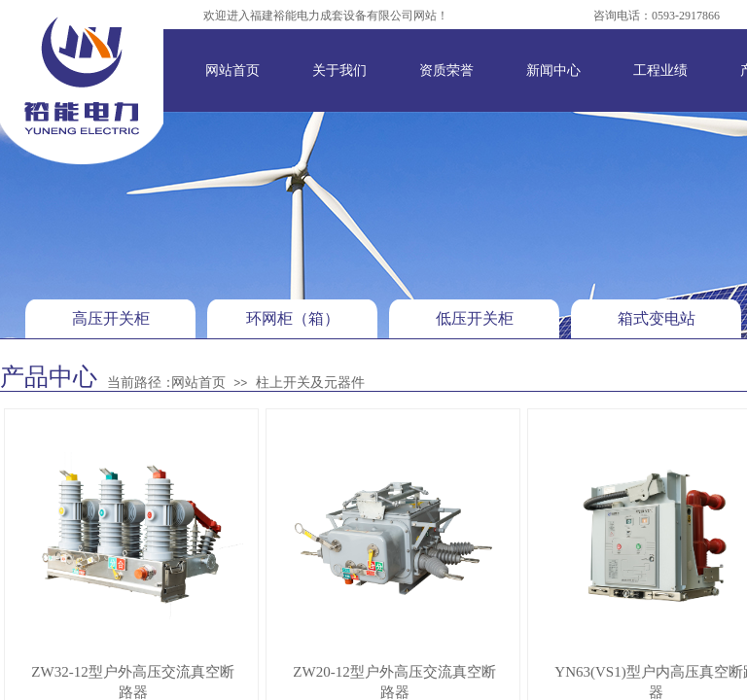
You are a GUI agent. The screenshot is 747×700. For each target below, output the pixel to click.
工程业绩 (660, 70)
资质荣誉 (446, 70)
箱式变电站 (657, 318)
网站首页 (232, 70)
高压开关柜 (111, 318)
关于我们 (339, 70)
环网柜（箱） (293, 318)
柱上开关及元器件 (310, 383)
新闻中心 (553, 70)
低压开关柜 (475, 318)
